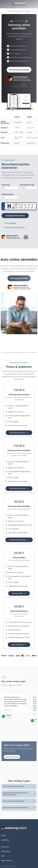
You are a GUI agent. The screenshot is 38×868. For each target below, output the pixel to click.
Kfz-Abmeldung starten (19, 540)
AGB (3, 856)
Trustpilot (8, 717)
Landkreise (5, 840)
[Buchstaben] (19, 206)
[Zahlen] (28, 206)
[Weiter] (7, 690)
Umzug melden (19, 593)
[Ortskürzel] (9, 206)
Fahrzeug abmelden (19, 278)
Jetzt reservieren (19, 645)
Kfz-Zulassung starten (19, 70)
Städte (3, 835)
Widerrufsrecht (7, 860)
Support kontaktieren (12, 757)
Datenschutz (6, 851)
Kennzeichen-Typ (27, 185)
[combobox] (10, 188)
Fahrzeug (5, 185)
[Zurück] (3, 690)
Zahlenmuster (8, 194)
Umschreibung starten (19, 489)
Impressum (5, 847)
